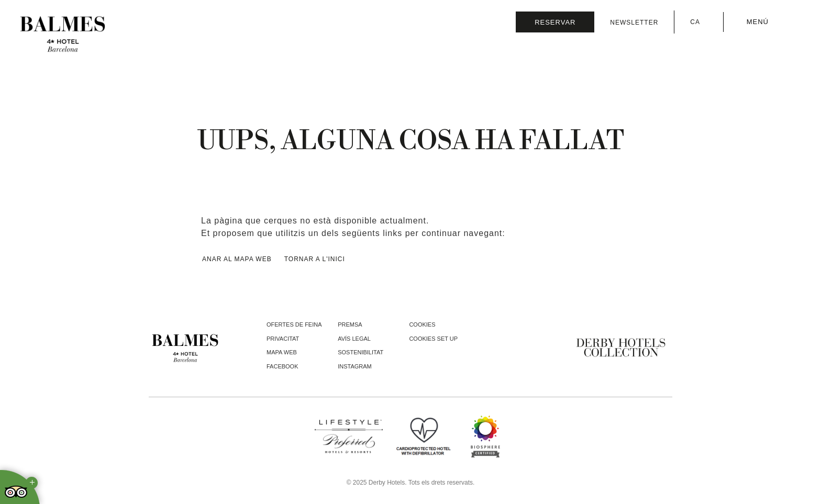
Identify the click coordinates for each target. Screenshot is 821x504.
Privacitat (283, 339)
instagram (355, 366)
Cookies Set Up (433, 339)
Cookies (422, 324)
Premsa (350, 324)
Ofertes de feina (294, 324)
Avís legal (354, 339)
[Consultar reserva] (555, 22)
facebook (282, 366)
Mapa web (282, 352)
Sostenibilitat (360, 352)
